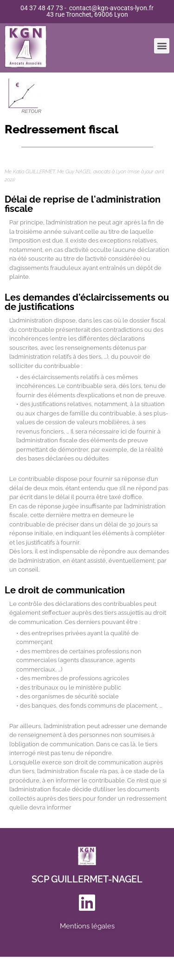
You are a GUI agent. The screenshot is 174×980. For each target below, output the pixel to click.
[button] (162, 43)
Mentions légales (87, 926)
